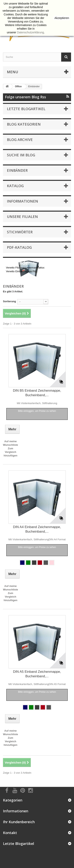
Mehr (9, 275)
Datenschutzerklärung (30, 32)
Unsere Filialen (22, 217)
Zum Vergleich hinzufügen (11, 452)
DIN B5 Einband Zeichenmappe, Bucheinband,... (37, 393)
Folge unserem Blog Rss (37, 97)
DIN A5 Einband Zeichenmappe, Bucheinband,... (37, 674)
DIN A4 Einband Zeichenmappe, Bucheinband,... (37, 529)
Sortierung (9, 301)
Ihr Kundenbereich (19, 822)
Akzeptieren (62, 18)
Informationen (22, 201)
